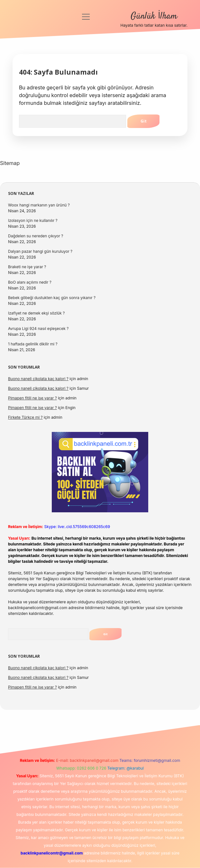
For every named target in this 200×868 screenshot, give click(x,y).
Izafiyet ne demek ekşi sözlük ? (36, 313)
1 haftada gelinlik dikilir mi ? (33, 344)
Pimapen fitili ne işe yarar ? (32, 398)
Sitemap (10, 163)
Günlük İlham (154, 16)
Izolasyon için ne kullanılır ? (33, 220)
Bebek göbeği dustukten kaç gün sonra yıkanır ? (52, 298)
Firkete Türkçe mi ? (25, 417)
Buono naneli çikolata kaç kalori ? (38, 379)
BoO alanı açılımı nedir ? (30, 282)
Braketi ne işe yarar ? (27, 267)
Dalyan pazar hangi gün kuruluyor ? (40, 251)
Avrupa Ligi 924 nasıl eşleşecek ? (38, 329)
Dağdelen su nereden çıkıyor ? (36, 236)
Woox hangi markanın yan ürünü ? (39, 205)
